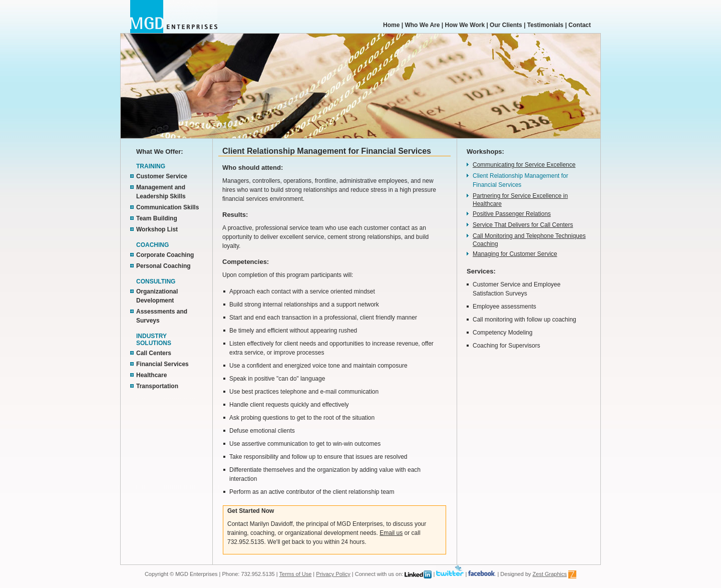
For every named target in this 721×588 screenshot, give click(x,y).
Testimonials (545, 25)
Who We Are (421, 25)
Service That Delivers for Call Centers (523, 225)
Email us (391, 533)
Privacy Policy (333, 574)
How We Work (465, 25)
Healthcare (151, 375)
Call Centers (154, 353)
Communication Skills (167, 207)
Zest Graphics (550, 574)
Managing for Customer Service (515, 254)
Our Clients (506, 25)
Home (391, 25)
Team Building (157, 218)
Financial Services (162, 364)
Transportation (157, 386)
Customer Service (162, 176)
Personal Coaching (163, 266)
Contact (580, 25)
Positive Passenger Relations (512, 214)
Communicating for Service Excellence (524, 165)
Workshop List (157, 229)
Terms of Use (296, 574)
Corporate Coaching (165, 255)
